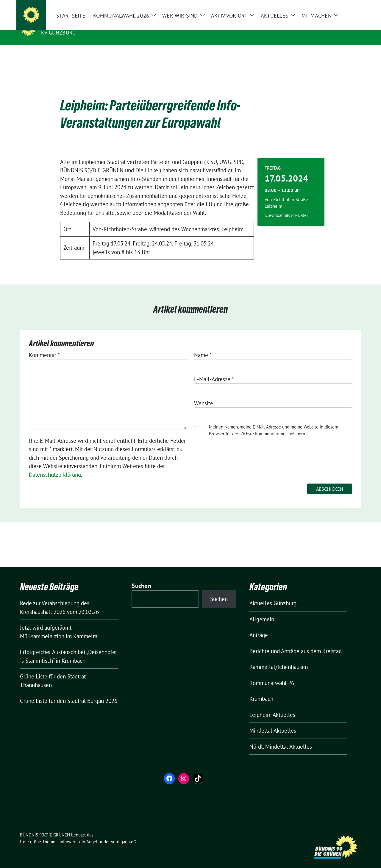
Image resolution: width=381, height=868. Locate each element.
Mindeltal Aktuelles (273, 721)
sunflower (66, 832)
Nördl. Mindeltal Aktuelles (281, 737)
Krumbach (261, 689)
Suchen (141, 577)
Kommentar (44, 346)
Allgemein (262, 610)
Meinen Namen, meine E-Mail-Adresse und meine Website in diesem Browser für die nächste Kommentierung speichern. (274, 421)
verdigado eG (124, 832)
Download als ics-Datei (286, 206)
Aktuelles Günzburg (273, 594)
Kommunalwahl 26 (272, 674)
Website (204, 394)
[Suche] (342, 6)
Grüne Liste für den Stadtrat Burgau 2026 (69, 692)
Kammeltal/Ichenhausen (279, 658)
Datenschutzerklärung (55, 465)
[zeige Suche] (350, 6)
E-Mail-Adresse (214, 370)
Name (203, 346)
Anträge (259, 626)
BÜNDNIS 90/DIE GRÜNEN (78, 24)
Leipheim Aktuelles (272, 706)
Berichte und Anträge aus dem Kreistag (296, 642)
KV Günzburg (58, 33)
